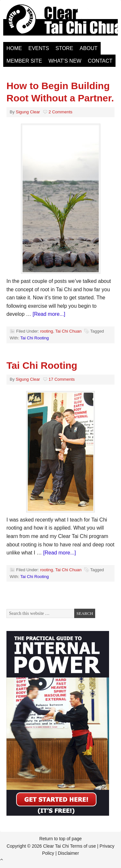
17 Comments (62, 379)
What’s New (65, 61)
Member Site (24, 61)
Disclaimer (68, 853)
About (89, 48)
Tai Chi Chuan (68, 331)
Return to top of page (61, 839)
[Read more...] (49, 314)
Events (39, 48)
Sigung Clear (28, 112)
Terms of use (83, 846)
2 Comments (61, 112)
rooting (46, 331)
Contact (100, 61)
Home (14, 48)
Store (64, 48)
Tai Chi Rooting (35, 338)
